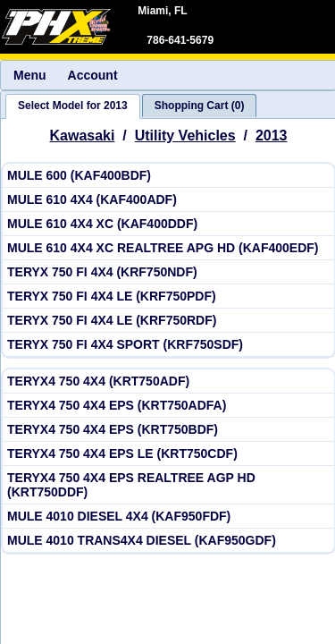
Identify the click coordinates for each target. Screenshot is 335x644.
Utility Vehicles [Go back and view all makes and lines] (185, 136)
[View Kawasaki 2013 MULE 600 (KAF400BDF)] (168, 176)
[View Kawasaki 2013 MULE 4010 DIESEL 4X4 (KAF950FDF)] (168, 517)
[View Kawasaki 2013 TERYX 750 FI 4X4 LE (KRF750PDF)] (168, 297)
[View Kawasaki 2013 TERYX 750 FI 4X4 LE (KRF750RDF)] (168, 321)
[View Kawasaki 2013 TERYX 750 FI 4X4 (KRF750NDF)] (168, 272)
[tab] (73, 106)
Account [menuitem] (93, 75)
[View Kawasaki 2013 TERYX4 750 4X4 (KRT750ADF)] (168, 381)
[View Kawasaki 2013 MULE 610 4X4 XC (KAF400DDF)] (168, 224)
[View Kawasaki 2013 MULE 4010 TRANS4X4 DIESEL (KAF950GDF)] (168, 541)
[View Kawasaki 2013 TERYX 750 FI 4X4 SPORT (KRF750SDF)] (168, 345)
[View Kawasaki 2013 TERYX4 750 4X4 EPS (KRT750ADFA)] (168, 406)
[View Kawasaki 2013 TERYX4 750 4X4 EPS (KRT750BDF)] (168, 430)
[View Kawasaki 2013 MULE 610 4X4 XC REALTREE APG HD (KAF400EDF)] (168, 248)
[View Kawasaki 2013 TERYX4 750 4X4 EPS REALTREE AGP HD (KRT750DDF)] (168, 485)
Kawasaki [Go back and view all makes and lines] (83, 136)
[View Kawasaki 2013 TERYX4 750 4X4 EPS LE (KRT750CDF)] (168, 454)
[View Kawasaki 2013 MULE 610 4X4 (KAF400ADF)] (168, 200)
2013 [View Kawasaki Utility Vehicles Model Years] (272, 136)
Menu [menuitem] (30, 75)
